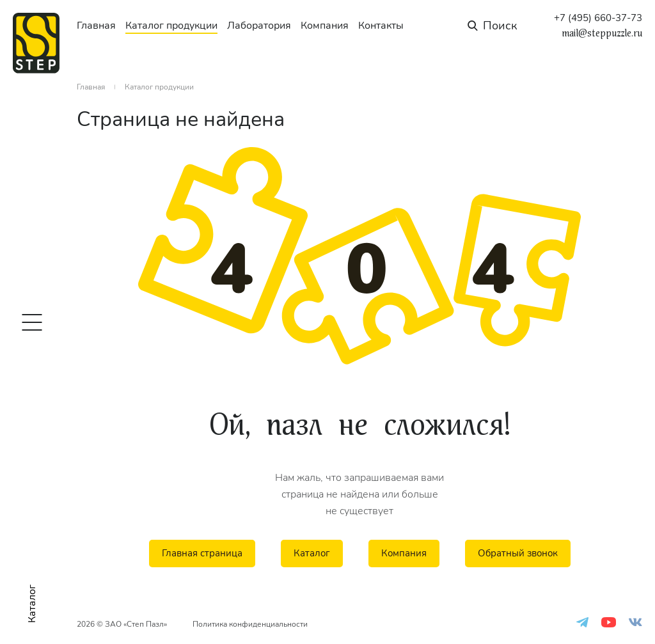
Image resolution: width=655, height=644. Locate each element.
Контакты (381, 26)
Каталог (312, 553)
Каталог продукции (171, 26)
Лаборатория (259, 26)
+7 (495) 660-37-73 (598, 18)
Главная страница (202, 553)
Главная (96, 26)
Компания (325, 26)
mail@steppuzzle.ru (602, 33)
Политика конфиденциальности (250, 624)
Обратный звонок (518, 553)
